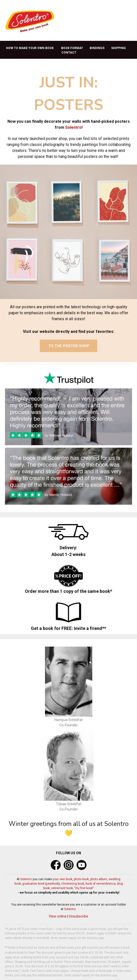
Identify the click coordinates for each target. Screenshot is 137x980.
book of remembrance (101, 884)
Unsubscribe (79, 916)
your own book (63, 879)
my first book (84, 888)
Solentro (73, 127)
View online (58, 916)
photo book (81, 879)
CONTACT (69, 53)
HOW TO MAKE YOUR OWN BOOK (30, 48)
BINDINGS (97, 48)
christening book (73, 884)
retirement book (62, 888)
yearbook (52, 884)
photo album (99, 879)
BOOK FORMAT (72, 48)
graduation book (33, 884)
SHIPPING (118, 48)
